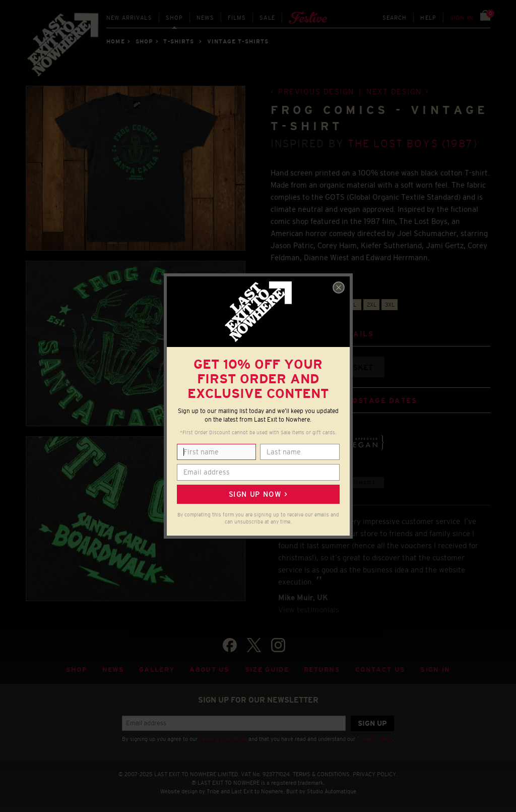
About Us (210, 670)
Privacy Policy (374, 739)
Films (237, 18)
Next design (394, 92)
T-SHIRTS (179, 41)
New (129, 18)
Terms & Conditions (223, 739)
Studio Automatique (332, 791)
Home (115, 41)
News (205, 18)
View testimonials (309, 610)
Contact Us (380, 670)
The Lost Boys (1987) (413, 143)
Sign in (462, 18)
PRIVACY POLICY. (375, 774)
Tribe (213, 791)
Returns (322, 670)
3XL (390, 305)
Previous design (316, 92)
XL (353, 305)
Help (428, 18)
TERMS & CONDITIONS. (322, 774)
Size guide (267, 670)
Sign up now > (258, 494)
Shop (175, 18)
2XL (372, 305)
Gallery (157, 670)
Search (395, 18)
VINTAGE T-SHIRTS (238, 41)
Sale (267, 18)
